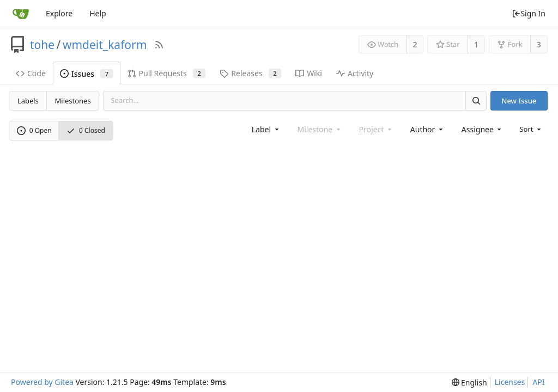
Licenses (510, 382)
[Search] (476, 100)
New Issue (519, 101)
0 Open (34, 130)
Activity (355, 73)
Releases (250, 73)
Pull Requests (167, 73)
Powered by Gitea (42, 382)
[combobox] (266, 129)
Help (98, 13)
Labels (28, 101)
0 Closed (86, 130)
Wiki (309, 73)
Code (31, 73)
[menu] (531, 129)
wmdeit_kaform (105, 45)
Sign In (529, 13)
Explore (59, 13)
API (538, 382)
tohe (42, 45)
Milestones (73, 101)
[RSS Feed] (159, 45)
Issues (87, 74)
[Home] (21, 14)
